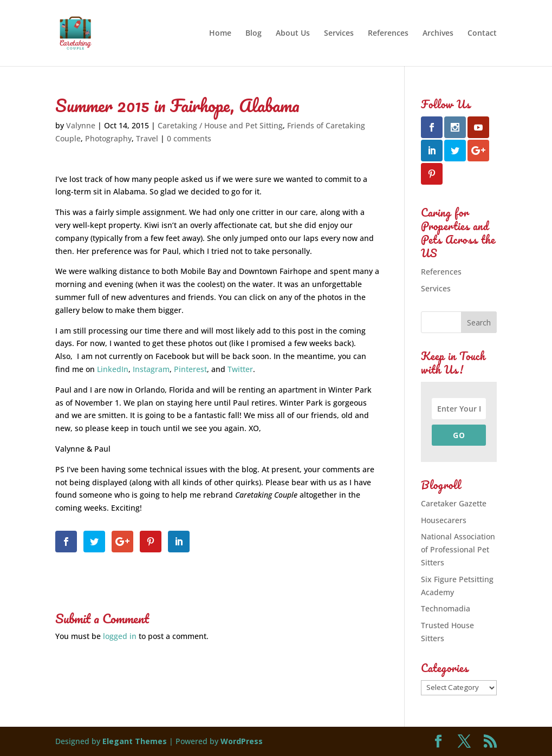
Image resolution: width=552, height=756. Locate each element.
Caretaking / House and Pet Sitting (220, 125)
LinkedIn (113, 369)
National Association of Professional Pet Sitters (458, 549)
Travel (147, 138)
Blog (254, 34)
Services (339, 34)
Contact (482, 34)
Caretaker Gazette (454, 503)
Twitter (240, 369)
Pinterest (190, 369)
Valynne (81, 125)
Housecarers (444, 520)
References (388, 34)
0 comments (189, 138)
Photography (108, 138)
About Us (293, 34)
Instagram (151, 369)
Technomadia (446, 608)
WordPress (242, 741)
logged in (120, 636)
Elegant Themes (135, 741)
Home (220, 34)
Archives (438, 34)
